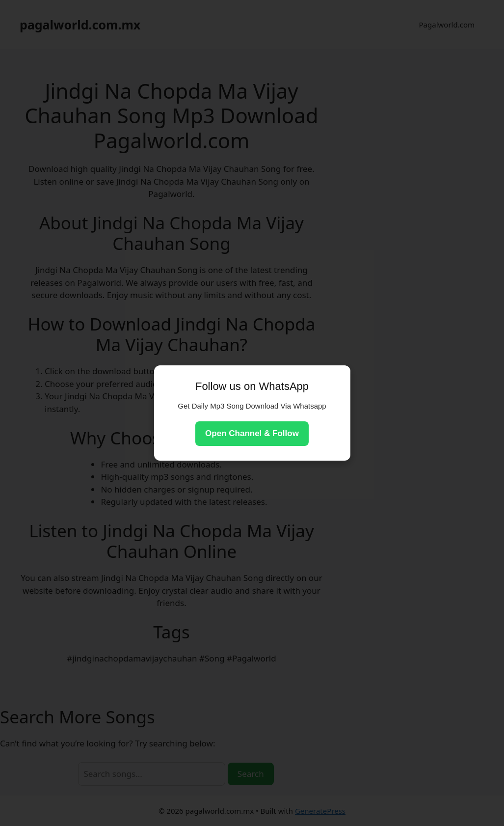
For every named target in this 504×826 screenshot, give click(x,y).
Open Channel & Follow (252, 433)
